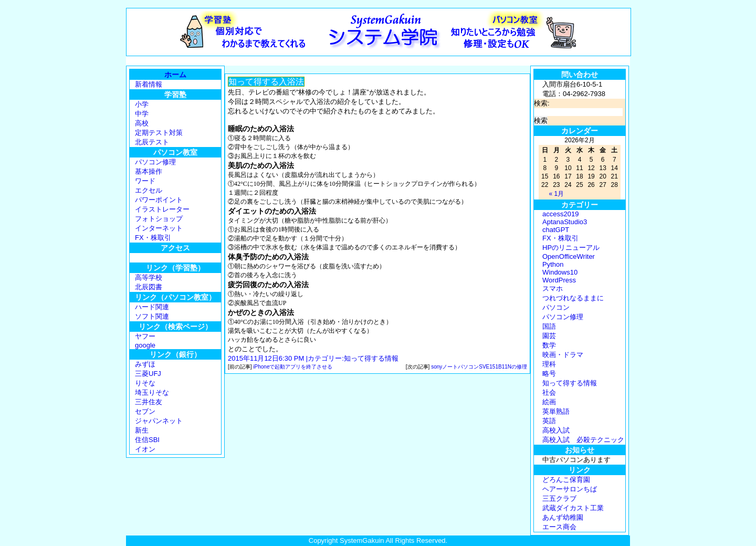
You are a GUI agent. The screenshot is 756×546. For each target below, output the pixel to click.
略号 (549, 374)
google (145, 345)
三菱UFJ (148, 374)
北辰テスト (152, 142)
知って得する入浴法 (266, 82)
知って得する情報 (371, 358)
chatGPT (556, 230)
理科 (549, 364)
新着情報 (149, 84)
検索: (542, 103)
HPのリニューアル (571, 248)
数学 (549, 345)
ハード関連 (152, 307)
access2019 (560, 214)
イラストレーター (162, 209)
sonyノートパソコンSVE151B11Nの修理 (479, 367)
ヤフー (145, 336)
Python (553, 264)
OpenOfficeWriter (569, 256)
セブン (145, 411)
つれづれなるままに (573, 298)
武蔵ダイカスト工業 (573, 508)
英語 (549, 421)
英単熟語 (556, 411)
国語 (549, 326)
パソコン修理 (155, 162)
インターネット (159, 228)
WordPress (559, 280)
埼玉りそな (152, 392)
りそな (145, 383)
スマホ (553, 288)
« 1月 (556, 194)
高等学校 (149, 277)
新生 (142, 430)
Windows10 (560, 272)
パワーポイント (159, 200)
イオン (145, 449)
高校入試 (556, 430)
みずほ (145, 364)
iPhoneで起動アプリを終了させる (293, 367)
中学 (142, 114)
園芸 (549, 336)
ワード (145, 181)
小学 (142, 104)
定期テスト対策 (159, 133)
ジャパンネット (159, 421)
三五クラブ (559, 498)
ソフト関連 (152, 316)
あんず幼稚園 (563, 517)
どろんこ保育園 (566, 480)
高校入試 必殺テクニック (583, 440)
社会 (549, 392)
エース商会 (559, 527)
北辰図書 (149, 287)
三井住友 (149, 402)
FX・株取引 (153, 238)
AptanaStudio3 (565, 222)
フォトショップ (159, 219)
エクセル (149, 190)
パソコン (556, 307)
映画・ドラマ (563, 355)
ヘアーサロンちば (570, 489)
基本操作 (149, 171)
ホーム (175, 75)
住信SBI (147, 440)
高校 (142, 123)
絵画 (549, 402)
